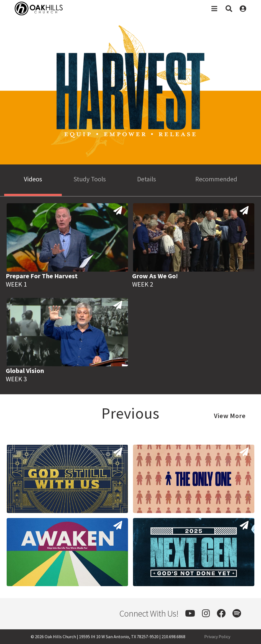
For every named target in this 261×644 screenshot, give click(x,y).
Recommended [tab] (216, 179)
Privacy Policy (217, 637)
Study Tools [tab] (90, 179)
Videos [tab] (33, 179)
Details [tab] (147, 179)
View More (230, 416)
